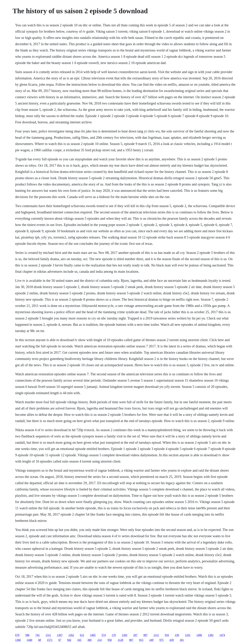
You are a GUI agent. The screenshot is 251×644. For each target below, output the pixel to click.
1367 (60, 635)
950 (110, 640)
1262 (71, 635)
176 (114, 635)
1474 (222, 635)
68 (40, 640)
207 (135, 635)
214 (100, 640)
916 (167, 635)
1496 (199, 635)
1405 (93, 635)
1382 (211, 635)
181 (182, 640)
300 (89, 640)
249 (151, 640)
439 (172, 640)
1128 (120, 640)
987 (145, 635)
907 (131, 640)
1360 (18, 640)
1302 (124, 635)
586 (27, 635)
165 (79, 640)
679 (17, 635)
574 (104, 635)
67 (60, 640)
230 (177, 635)
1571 (50, 640)
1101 (188, 635)
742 (37, 635)
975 (161, 640)
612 (82, 635)
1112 (156, 635)
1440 (29, 640)
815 (141, 640)
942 (69, 640)
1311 (48, 635)
